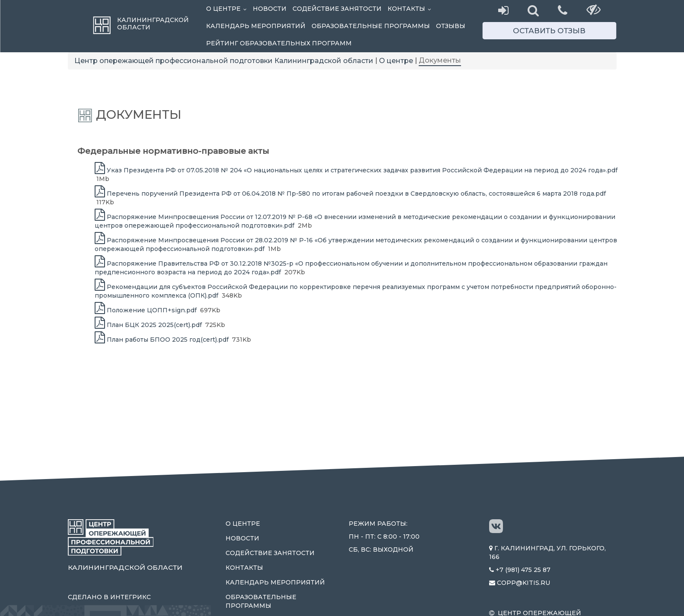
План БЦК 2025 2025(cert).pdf (148, 325)
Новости (270, 9)
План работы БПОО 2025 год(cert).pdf (162, 340)
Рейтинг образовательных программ (279, 43)
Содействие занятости (337, 9)
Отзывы (451, 26)
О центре (228, 9)
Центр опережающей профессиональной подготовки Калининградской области (224, 61)
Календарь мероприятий (256, 26)
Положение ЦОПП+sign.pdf (146, 310)
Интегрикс (130, 597)
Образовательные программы (371, 26)
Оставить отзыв (549, 31)
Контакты (411, 9)
